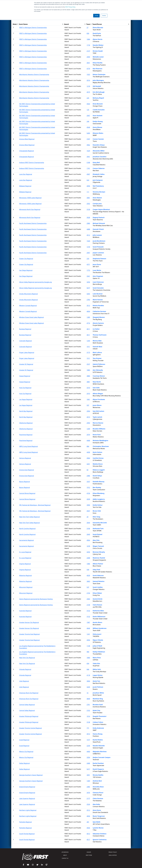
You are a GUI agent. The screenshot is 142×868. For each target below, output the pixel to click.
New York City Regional (27, 658)
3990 (88, 505)
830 (88, 33)
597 (88, 405)
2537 (88, 364)
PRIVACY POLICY (113, 852)
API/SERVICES (65, 852)
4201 (88, 464)
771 (88, 728)
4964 (88, 458)
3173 (88, 352)
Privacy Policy (70, 7)
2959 (88, 57)
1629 (88, 151)
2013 (88, 417)
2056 (88, 640)
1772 (88, 270)
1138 (88, 646)
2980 (88, 223)
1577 (88, 740)
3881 (88, 382)
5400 (88, 133)
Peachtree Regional (26, 435)
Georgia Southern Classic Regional (31, 775)
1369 (88, 781)
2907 (88, 253)
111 (88, 192)
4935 (88, 828)
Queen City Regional (26, 259)
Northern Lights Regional (28, 810)
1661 (88, 399)
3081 (88, 198)
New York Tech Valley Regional (29, 517)
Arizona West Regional (27, 139)
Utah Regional (24, 681)
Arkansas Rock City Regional (29, 693)
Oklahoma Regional (26, 423)
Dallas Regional (24, 763)
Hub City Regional (25, 388)
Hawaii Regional (25, 376)
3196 (88, 529)
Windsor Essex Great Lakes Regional (31, 317)
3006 (88, 681)
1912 (88, 487)
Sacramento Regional (26, 540)
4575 (88, 92)
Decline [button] (104, 16)
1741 (88, 168)
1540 (88, 241)
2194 (88, 593)
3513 (88, 306)
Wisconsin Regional (26, 587)
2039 (88, 499)
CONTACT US (65, 858)
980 (88, 652)
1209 (88, 429)
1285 (88, 317)
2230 (88, 746)
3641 (88, 63)
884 (88, 446)
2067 (88, 116)
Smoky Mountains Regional (28, 294)
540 (88, 570)
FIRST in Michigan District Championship (33, 28)
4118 (88, 675)
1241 (88, 634)
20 (87, 517)
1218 (88, 86)
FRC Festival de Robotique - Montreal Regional (35, 505)
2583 (88, 599)
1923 (88, 74)
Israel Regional (24, 740)
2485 (88, 787)
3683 (88, 581)
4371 (88, 264)
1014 (88, 716)
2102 (88, 710)
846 (88, 669)
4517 (88, 840)
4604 (88, 311)
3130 (88, 209)
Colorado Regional (25, 341)
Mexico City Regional (26, 752)
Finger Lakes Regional (27, 352)
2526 (88, 804)
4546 (88, 127)
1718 (88, 45)
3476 (88, 793)
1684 (88, 39)
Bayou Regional (24, 482)
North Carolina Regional (27, 529)
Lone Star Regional (26, 174)
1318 (88, 247)
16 (87, 693)
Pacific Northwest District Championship (33, 223)
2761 (88, 705)
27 (87, 28)
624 (88, 180)
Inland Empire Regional (27, 787)
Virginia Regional (25, 564)
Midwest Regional (25, 186)
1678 (88, 546)
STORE (89, 855)
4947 (88, 511)
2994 (88, 411)
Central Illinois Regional (27, 493)
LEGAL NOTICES (113, 855)
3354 (88, 757)
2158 (88, 605)
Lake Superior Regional (27, 798)
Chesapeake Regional (26, 151)
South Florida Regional (27, 834)
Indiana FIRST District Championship (32, 163)
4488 (88, 229)
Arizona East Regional (27, 470)
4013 (88, 834)
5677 (88, 288)
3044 (88, 523)
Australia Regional (25, 611)
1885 (88, 370)
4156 (88, 493)
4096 (88, 186)
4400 (88, 752)
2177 (88, 798)
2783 (88, 300)
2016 (88, 80)
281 (88, 822)
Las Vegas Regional (26, 399)
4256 (88, 552)
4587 (88, 174)
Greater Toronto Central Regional (30, 728)
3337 (88, 482)
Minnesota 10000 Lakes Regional (30, 198)
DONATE (89, 852)
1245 (88, 341)
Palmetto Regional (25, 822)
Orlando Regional (25, 669)
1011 (88, 347)
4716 (88, 323)
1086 (88, 564)
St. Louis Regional (25, 552)
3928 (88, 217)
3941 (88, 157)
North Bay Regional (26, 411)
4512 (88, 235)
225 (88, 98)
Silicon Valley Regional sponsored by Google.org (35, 282)
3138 (88, 722)
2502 (88, 204)
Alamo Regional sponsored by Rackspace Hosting (36, 599)
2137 (88, 51)
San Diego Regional (26, 270)
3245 (88, 687)
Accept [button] (96, 16)
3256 (88, 282)
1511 (88, 358)
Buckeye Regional (25, 329)
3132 (88, 611)
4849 (88, 699)
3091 (88, 775)
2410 (88, 394)
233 (88, 259)
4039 (88, 575)
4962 (88, 145)
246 (88, 121)
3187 (88, 139)
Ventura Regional (25, 458)
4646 (88, 628)
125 (88, 110)
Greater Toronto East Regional (29, 634)
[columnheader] (15, 24)
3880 (88, 376)
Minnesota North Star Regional (30, 209)
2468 (88, 763)
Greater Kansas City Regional (29, 622)
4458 (88, 452)
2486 (88, 476)
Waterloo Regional (25, 575)
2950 (88, 423)
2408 (88, 558)
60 (87, 470)
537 (88, 587)
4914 (88, 734)
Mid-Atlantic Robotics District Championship (34, 74)
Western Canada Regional (28, 306)
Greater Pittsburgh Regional (29, 716)
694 (88, 664)
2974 (88, 435)
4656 (88, 816)
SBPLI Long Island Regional (28, 446)
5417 (88, 769)
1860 (88, 658)
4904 (88, 540)
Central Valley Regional (27, 705)
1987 (88, 622)
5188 (88, 163)
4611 (88, 329)
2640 (88, 534)
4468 (88, 441)
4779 (88, 69)
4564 (88, 104)
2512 (88, 810)
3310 (88, 388)
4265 (88, 294)
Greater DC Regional (26, 364)
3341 (88, 276)
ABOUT (65, 855)
